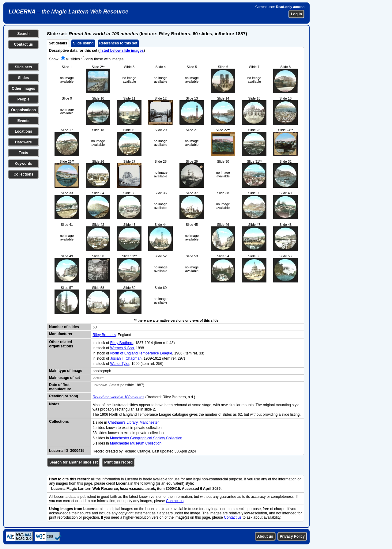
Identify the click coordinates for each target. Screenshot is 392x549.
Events (23, 121)
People (23, 99)
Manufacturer (61, 334)
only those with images (105, 59)
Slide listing (83, 43)
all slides (73, 59)
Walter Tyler (120, 364)
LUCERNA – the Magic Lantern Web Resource (68, 12)
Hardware (23, 142)
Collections (23, 174)
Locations (23, 131)
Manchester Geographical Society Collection (146, 438)
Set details (58, 43)
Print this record (118, 462)
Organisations (23, 110)
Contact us (23, 44)
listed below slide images (122, 51)
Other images (23, 89)
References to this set (118, 43)
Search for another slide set (73, 462)
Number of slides (64, 327)
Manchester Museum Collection (136, 443)
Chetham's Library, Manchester (133, 422)
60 (94, 327)
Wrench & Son (122, 348)
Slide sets (23, 67)
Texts (23, 153)
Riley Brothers (104, 335)
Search (23, 34)
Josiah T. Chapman (126, 358)
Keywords (23, 164)
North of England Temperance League (141, 353)
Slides (23, 78)
